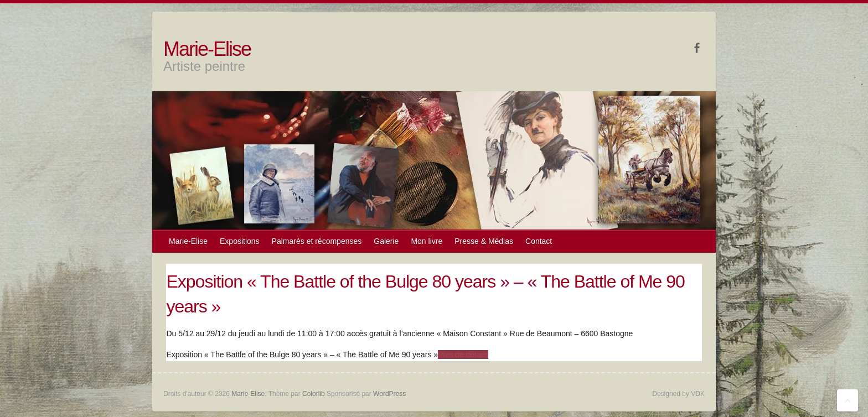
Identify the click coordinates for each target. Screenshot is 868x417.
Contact (539, 241)
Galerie (386, 241)
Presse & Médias (484, 241)
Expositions (240, 241)
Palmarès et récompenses (317, 241)
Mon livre (427, 241)
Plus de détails (463, 355)
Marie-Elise (207, 49)
